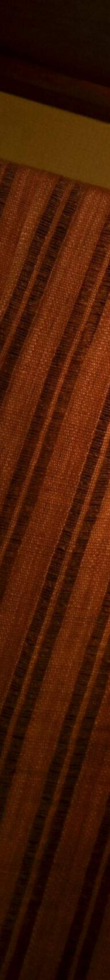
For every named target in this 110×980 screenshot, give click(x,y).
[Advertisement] (55, 244)
